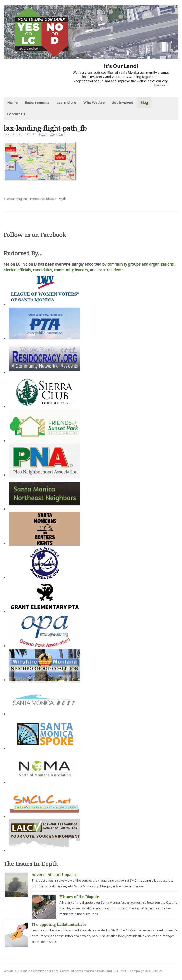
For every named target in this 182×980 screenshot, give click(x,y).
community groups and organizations (141, 264)
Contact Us (16, 114)
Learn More (66, 102)
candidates (43, 270)
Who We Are (94, 102)
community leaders (71, 270)
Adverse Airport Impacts (54, 875)
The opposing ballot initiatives (59, 925)
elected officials (17, 270)
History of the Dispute (79, 897)
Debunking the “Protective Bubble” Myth (35, 199)
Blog (144, 102)
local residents (110, 270)
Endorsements (37, 102)
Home (12, 102)
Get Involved (122, 102)
